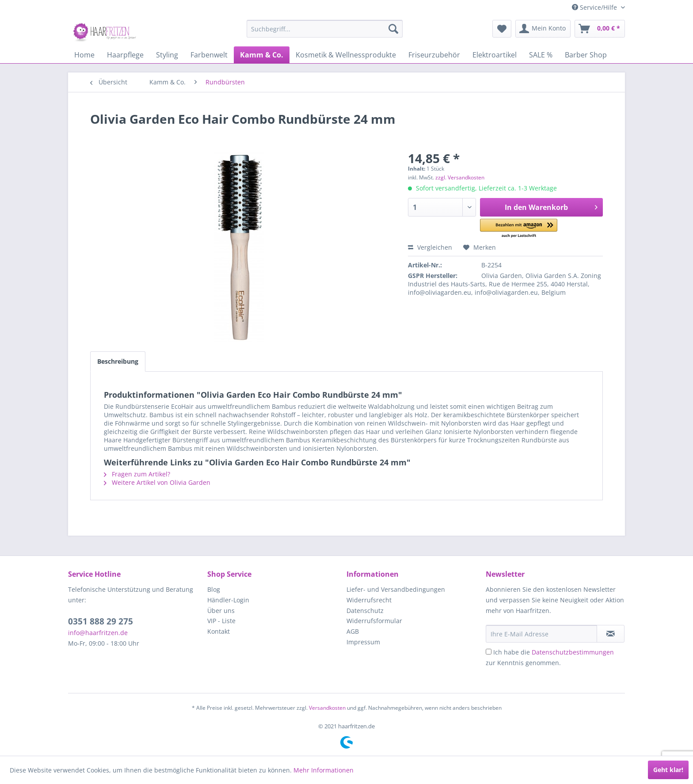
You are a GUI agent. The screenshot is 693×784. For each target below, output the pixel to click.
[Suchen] (393, 29)
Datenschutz (365, 611)
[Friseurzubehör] (434, 55)
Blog (214, 589)
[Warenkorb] (600, 29)
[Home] (84, 55)
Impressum (363, 642)
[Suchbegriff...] (325, 29)
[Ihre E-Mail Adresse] (541, 634)
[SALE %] (541, 55)
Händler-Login (228, 600)
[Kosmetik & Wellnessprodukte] (346, 55)
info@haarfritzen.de (98, 633)
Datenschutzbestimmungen (573, 652)
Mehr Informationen (324, 770)
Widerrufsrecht (369, 600)
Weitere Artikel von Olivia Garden (157, 482)
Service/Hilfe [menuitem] (595, 7)
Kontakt (219, 631)
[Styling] (167, 55)
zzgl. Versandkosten (460, 177)
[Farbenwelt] (209, 55)
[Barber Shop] (586, 55)
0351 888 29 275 (101, 621)
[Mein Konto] (543, 29)
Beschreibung (118, 361)
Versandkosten (327, 708)
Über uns (221, 611)
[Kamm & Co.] (262, 55)
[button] (519, 229)
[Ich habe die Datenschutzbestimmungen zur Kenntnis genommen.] (489, 652)
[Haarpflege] (125, 55)
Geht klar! (668, 770)
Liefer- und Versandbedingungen (396, 589)
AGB (353, 631)
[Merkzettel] (502, 29)
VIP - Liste (221, 621)
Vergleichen (430, 247)
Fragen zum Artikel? (137, 474)
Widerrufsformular (374, 621)
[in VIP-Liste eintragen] (611, 634)
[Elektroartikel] (495, 55)
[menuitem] (325, 29)
